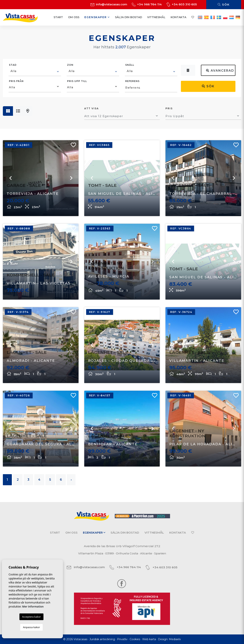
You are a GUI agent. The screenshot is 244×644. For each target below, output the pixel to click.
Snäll (130, 65)
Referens (132, 81)
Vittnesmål (156, 17)
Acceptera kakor (31, 617)
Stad (13, 65)
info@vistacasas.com (109, 4)
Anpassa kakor (31, 627)
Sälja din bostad (128, 17)
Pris (169, 108)
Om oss (74, 17)
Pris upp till (77, 81)
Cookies (135, 639)
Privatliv (122, 639)
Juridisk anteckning (102, 639)
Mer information (33, 606)
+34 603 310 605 (182, 4)
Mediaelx (175, 639)
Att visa (91, 108)
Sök (224, 4)
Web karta (149, 639)
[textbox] (35, 71)
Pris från (16, 81)
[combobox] (35, 72)
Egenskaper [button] (97, 17)
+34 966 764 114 (147, 4)
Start (58, 17)
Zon (70, 65)
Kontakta (178, 17)
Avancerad (220, 71)
